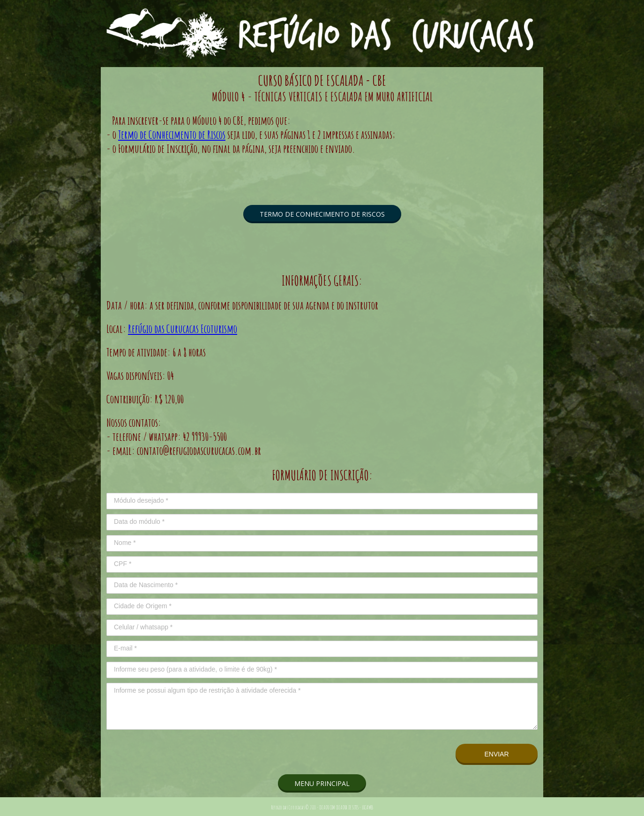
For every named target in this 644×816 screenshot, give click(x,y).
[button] (322, 214)
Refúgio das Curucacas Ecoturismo (183, 329)
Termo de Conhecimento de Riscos (172, 135)
